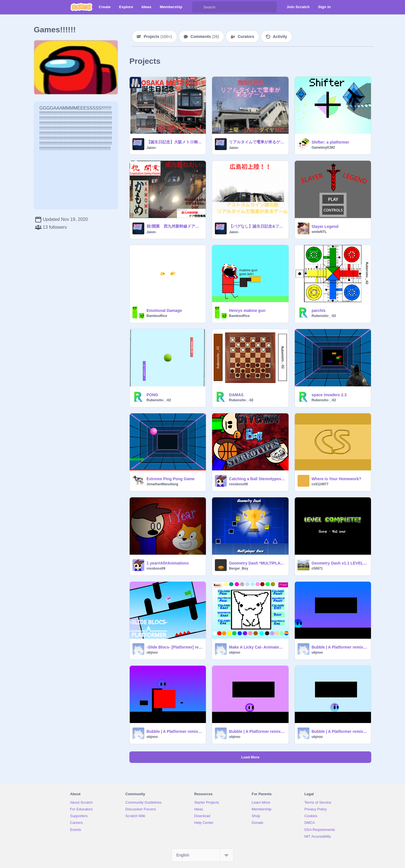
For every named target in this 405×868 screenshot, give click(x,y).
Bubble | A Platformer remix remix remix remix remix (257, 731)
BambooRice (157, 316)
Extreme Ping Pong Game (171, 479)
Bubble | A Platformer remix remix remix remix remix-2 (175, 731)
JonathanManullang (162, 484)
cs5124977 (320, 484)
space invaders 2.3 (329, 395)
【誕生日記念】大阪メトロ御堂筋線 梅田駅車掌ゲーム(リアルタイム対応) (175, 142)
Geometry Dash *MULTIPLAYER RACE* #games (257, 563)
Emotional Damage (164, 311)
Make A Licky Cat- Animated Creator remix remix (257, 647)
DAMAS (236, 395)
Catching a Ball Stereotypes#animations (257, 479)
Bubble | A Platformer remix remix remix (340, 731)
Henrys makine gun (247, 311)
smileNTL (319, 232)
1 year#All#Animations (168, 563)
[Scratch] (81, 7)
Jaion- (151, 148)
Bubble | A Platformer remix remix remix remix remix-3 (340, 647)
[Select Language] (202, 855)
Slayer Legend (325, 226)
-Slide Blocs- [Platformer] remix (175, 647)
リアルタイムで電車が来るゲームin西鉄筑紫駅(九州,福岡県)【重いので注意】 (257, 142)
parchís (319, 311)
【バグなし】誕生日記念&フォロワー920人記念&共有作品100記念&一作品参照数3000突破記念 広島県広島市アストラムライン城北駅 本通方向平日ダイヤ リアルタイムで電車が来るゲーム (257, 226)
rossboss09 (238, 484)
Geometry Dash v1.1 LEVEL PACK (340, 563)
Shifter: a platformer (330, 142)
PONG (152, 395)
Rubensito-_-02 (324, 316)
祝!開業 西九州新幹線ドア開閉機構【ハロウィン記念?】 (175, 226)
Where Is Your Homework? (337, 479)
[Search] (198, 7)
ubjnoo (152, 652)
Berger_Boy (238, 568)
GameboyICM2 (323, 148)
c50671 (317, 568)
